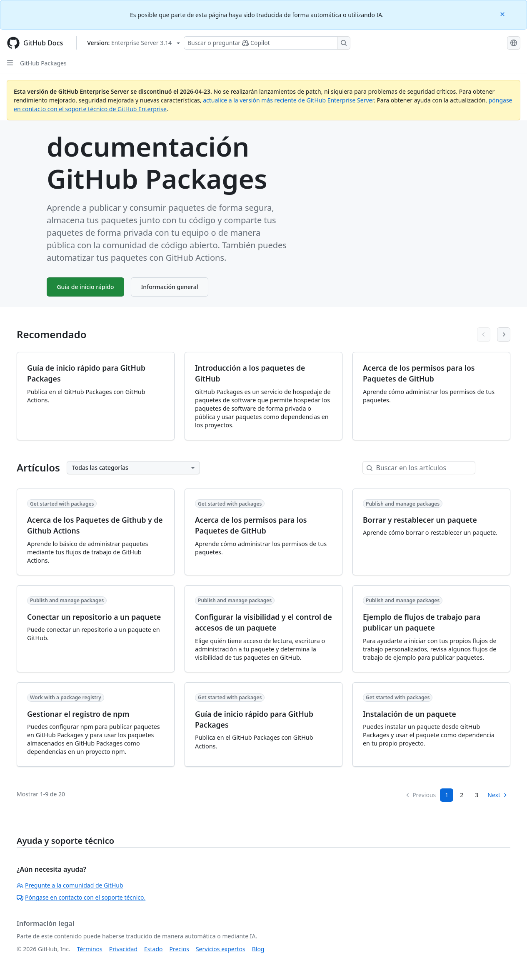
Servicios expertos (221, 949)
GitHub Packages (43, 63)
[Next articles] (504, 334)
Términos (90, 949)
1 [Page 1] (447, 795)
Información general (170, 287)
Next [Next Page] (498, 795)
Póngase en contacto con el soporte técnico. (81, 897)
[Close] (503, 14)
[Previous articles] (484, 334)
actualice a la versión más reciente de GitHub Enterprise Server (288, 100)
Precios (179, 949)
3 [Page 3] (477, 795)
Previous (420, 795)
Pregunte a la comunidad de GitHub (70, 885)
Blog (258, 949)
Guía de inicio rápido (86, 287)
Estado (153, 949)
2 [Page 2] (462, 795)
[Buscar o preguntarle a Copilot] (267, 43)
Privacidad (123, 949)
